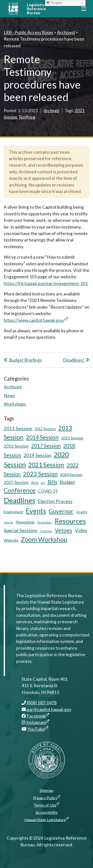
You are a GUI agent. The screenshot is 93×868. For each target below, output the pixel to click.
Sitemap (47, 790)
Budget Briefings (23, 360)
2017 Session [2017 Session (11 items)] (46, 446)
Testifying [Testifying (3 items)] (46, 531)
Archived (51, 111)
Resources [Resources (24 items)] (70, 521)
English (54, 3)
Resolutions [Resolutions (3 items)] (45, 522)
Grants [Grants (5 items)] (82, 512)
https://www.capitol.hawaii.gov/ (36, 320)
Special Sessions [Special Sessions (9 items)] (21, 530)
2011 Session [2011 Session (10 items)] (18, 428)
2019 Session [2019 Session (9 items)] (37, 455)
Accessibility (46, 812)
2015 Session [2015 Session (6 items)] (72, 438)
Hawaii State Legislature (46, 820)
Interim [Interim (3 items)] (8, 522)
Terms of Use (46, 805)
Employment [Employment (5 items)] (14, 512)
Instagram (38, 722)
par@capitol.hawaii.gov (46, 709)
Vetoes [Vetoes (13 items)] (63, 530)
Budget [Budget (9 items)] (67, 482)
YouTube (38, 729)
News (9, 396)
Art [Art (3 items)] (43, 483)
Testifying (27, 117)
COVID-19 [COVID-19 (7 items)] (48, 491)
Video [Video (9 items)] (81, 530)
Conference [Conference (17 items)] (20, 490)
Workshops (15, 404)
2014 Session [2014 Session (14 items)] (42, 437)
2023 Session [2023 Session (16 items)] (40, 474)
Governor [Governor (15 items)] (61, 511)
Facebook (35, 716)
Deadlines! (76, 360)
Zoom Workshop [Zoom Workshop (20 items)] (44, 539)
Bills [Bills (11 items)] (52, 482)
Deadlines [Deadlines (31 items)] (19, 500)
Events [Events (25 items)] (36, 511)
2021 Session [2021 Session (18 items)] (46, 465)
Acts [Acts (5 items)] (35, 483)
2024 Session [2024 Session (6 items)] (71, 474)
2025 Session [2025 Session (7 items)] (16, 482)
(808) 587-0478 (39, 703)
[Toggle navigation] (84, 9)
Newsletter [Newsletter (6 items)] (25, 522)
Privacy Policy (47, 798)
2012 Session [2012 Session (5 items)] (45, 429)
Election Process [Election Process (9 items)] (55, 501)
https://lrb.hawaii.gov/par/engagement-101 (46, 283)
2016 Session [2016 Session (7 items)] (16, 446)
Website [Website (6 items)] (11, 540)
